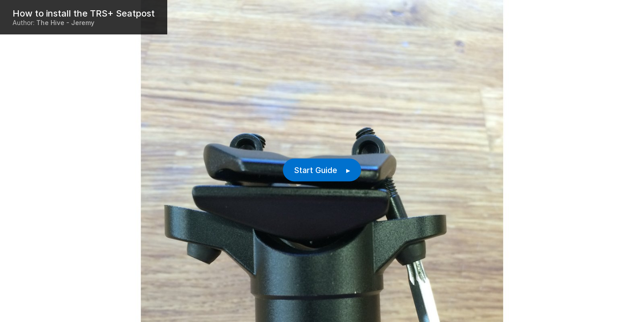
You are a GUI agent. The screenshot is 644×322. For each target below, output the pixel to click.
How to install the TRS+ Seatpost (84, 13)
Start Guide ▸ (322, 170)
